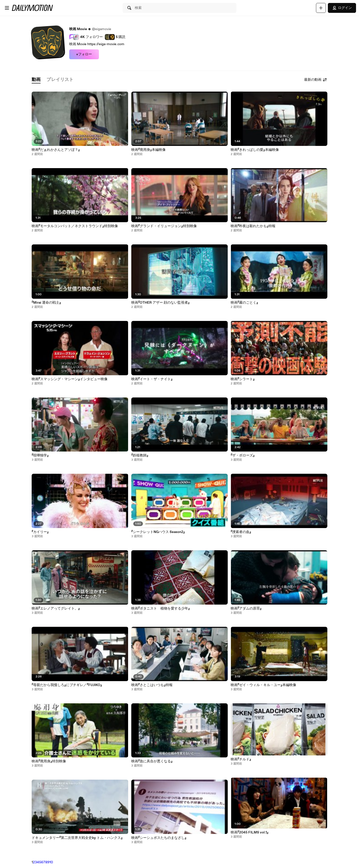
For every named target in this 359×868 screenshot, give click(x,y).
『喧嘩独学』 (40, 455)
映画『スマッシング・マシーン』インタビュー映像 (70, 379)
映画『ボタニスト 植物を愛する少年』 (161, 609)
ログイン (342, 8)
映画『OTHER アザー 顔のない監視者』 (160, 303)
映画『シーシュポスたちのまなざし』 (159, 838)
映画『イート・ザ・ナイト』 (152, 379)
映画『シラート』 (243, 379)
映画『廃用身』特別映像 (49, 761)
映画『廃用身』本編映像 (148, 150)
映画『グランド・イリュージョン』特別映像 (164, 226)
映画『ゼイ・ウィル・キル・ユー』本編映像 (263, 685)
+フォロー (84, 54)
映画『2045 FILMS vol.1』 (250, 832)
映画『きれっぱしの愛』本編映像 (255, 150)
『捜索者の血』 (241, 532)
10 (51, 862)
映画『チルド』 (241, 759)
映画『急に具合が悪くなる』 (152, 761)
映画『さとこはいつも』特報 (152, 685)
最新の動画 (316, 80)
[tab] (36, 80)
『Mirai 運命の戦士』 (46, 303)
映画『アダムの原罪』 (246, 609)
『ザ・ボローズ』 (243, 455)
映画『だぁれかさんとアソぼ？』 (56, 150)
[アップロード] (321, 8)
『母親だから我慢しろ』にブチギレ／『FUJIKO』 (67, 685)
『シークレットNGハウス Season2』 (158, 532)
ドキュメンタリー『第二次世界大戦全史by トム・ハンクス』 (77, 838)
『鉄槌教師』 (140, 455)
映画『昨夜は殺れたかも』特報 (253, 226)
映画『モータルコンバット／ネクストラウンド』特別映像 (75, 226)
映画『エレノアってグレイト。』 (56, 609)
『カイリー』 (40, 532)
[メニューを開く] (7, 8)
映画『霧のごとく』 (244, 303)
